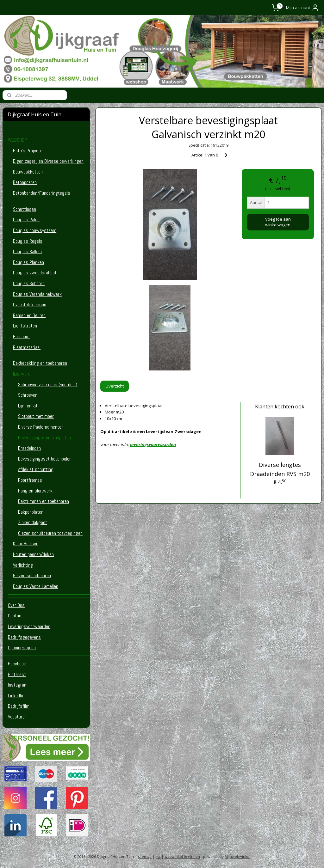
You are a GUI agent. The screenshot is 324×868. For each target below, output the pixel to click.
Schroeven (28, 395)
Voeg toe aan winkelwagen (278, 222)
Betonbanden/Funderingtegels (42, 193)
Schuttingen (25, 209)
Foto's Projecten (29, 151)
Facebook (17, 664)
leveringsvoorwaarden (153, 444)
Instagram (18, 685)
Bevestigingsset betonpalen (45, 459)
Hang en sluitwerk (35, 491)
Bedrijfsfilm (19, 706)
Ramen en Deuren (29, 315)
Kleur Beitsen (26, 544)
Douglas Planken (28, 262)
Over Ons (16, 605)
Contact (16, 616)
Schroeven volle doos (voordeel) (48, 385)
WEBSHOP (17, 140)
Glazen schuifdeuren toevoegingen (50, 533)
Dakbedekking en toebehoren (40, 363)
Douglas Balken (27, 251)
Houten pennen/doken (33, 554)
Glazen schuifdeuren (32, 575)
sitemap (145, 856)
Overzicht (115, 386)
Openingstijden (22, 648)
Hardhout (22, 336)
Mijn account (302, 8)
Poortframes (30, 480)
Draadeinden (29, 448)
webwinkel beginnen (182, 856)
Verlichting (23, 565)
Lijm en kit (28, 406)
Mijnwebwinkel (237, 856)
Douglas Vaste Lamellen (36, 586)
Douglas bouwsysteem (35, 230)
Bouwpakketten (28, 172)
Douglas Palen (26, 220)
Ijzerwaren (23, 374)
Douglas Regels (28, 241)
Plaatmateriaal (27, 347)
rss (158, 856)
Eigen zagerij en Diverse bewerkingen (48, 161)
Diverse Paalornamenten (41, 427)
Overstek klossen (30, 305)
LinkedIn (16, 696)
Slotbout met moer (36, 416)
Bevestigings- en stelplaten (44, 438)
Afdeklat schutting (36, 469)
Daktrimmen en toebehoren (44, 501)
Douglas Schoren (29, 283)
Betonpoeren (25, 182)
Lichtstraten (25, 326)
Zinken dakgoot (33, 522)
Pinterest (17, 674)
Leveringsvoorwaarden (29, 626)
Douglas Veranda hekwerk (37, 294)
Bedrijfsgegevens (24, 637)
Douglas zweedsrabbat (35, 273)
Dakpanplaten (31, 512)
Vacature (16, 717)
